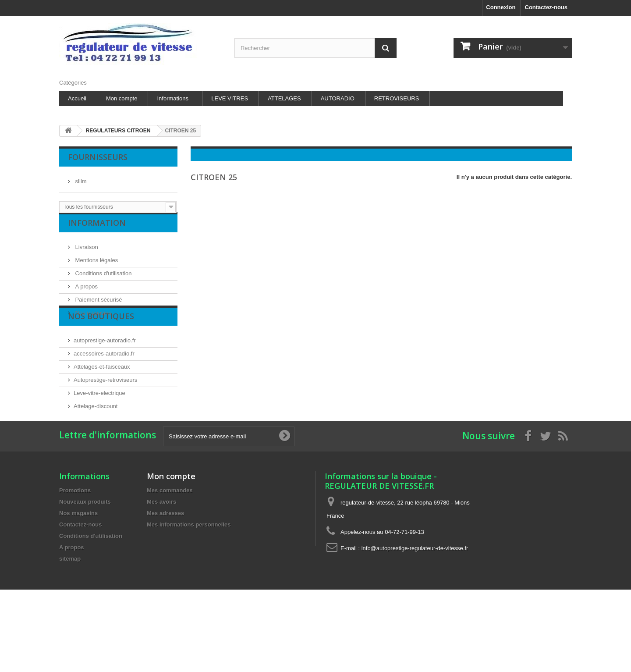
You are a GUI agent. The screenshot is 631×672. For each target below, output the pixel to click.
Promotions (75, 548)
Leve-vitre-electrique (99, 424)
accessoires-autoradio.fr (104, 384)
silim (80, 178)
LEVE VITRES (230, 98)
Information (97, 233)
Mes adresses (165, 571)
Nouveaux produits (85, 560)
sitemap (70, 617)
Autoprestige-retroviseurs (105, 411)
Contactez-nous (546, 7)
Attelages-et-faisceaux (102, 397)
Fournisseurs (98, 157)
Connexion (501, 7)
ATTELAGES (284, 98)
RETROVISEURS (397, 98)
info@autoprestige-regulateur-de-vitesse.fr (415, 606)
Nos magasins (92, 320)
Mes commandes (170, 548)
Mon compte (122, 98)
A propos (86, 293)
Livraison (86, 254)
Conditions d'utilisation (103, 280)
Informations (173, 98)
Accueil (77, 98)
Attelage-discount (96, 437)
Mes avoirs (161, 560)
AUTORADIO (338, 98)
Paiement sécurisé (98, 307)
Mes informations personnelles (189, 582)
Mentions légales (96, 267)
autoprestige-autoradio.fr (105, 371)
